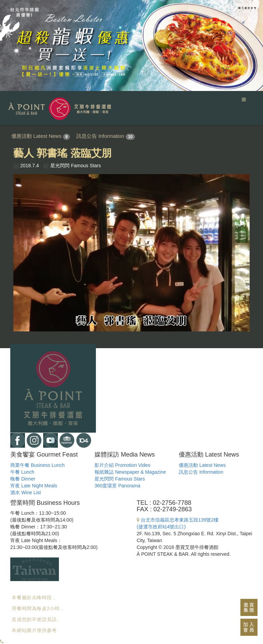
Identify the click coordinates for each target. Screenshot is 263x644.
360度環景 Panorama (117, 486)
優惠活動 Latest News (36, 136)
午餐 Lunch (22, 472)
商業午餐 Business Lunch (37, 465)
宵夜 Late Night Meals (34, 486)
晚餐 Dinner (23, 479)
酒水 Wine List (26, 492)
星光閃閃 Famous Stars (120, 479)
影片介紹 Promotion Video (122, 465)
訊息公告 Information (100, 136)
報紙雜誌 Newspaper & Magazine (130, 472)
